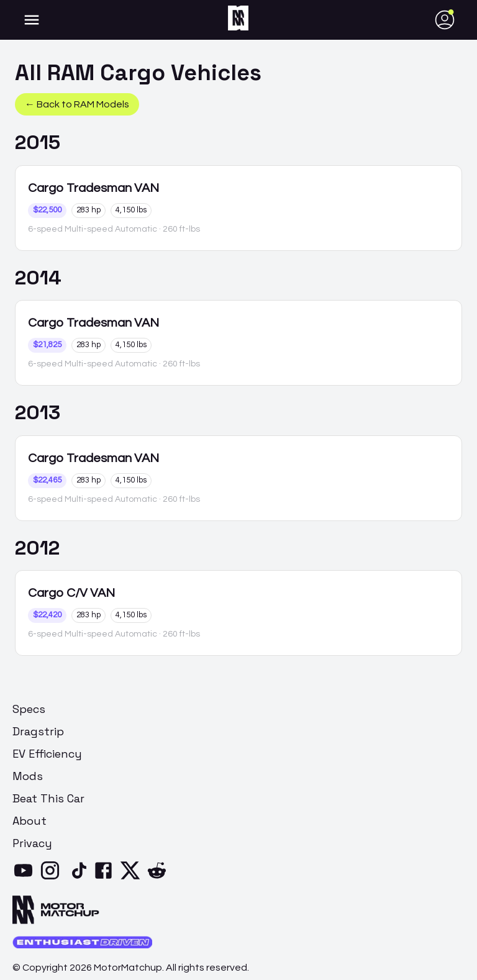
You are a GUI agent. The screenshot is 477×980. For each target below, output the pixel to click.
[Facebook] (106, 878)
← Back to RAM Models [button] (77, 104)
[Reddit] (159, 878)
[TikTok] (79, 878)
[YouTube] (26, 878)
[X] (133, 878)
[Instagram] (52, 878)
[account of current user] (32, 20)
